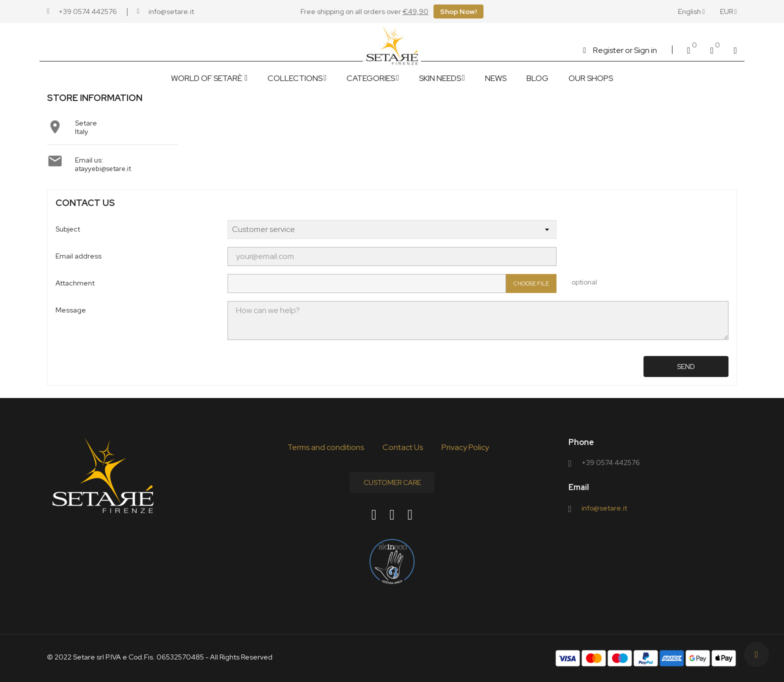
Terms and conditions (326, 447)
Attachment (75, 283)
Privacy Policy (465, 447)
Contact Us (403, 447)
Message (71, 310)
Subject (68, 229)
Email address (78, 256)
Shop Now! (458, 11)
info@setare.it (604, 508)
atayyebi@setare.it (103, 169)
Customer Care (392, 482)
